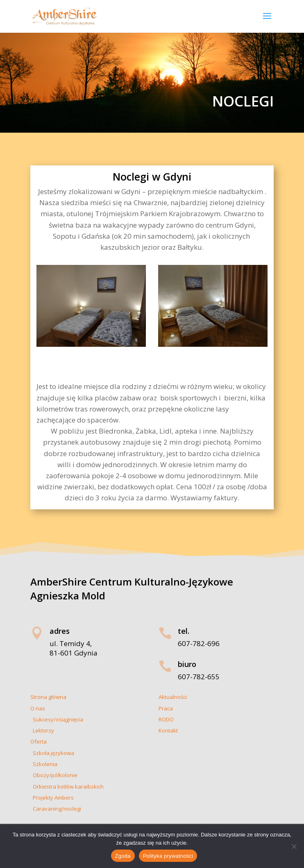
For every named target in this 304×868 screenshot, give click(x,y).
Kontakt (168, 730)
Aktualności (173, 697)
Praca (166, 708)
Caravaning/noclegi (56, 809)
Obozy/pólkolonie (54, 775)
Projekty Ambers (52, 798)
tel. (184, 631)
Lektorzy (42, 730)
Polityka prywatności (168, 856)
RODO (166, 719)
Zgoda (123, 856)
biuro (187, 664)
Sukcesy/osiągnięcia (57, 719)
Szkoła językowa (52, 753)
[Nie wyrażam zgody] (294, 846)
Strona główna (48, 697)
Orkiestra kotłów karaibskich (67, 787)
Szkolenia (44, 764)
